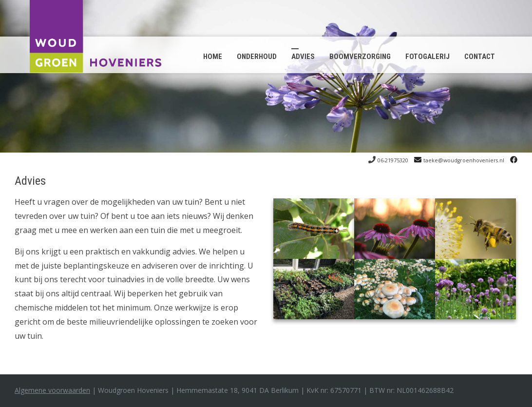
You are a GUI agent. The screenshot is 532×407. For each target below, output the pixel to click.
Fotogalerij (427, 57)
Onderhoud (257, 57)
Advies (303, 57)
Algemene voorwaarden (52, 390)
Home (213, 57)
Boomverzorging (360, 57)
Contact (480, 57)
